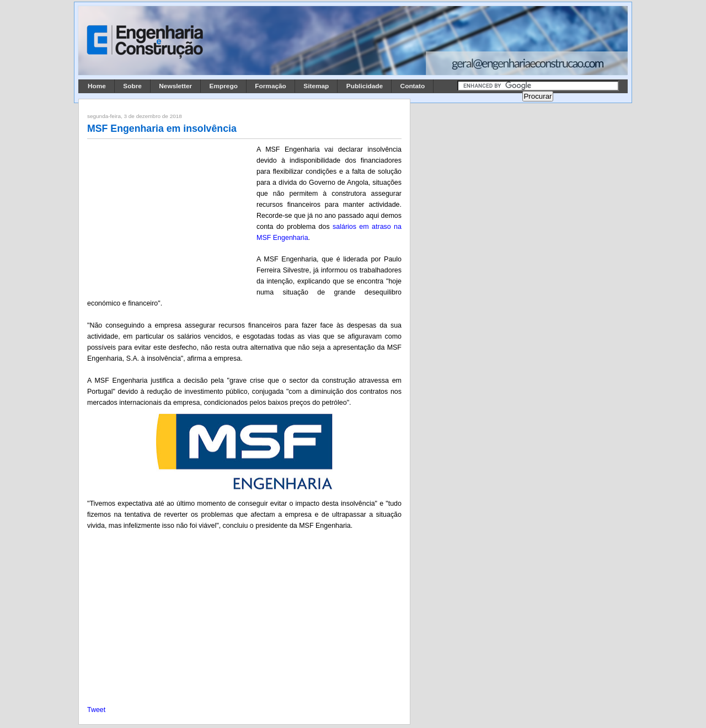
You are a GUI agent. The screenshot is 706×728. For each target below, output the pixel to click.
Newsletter (175, 86)
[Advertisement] (170, 217)
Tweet (96, 710)
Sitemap (316, 86)
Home (97, 86)
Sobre (132, 86)
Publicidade (365, 86)
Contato (413, 86)
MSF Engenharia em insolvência (162, 129)
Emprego (224, 86)
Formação (271, 86)
